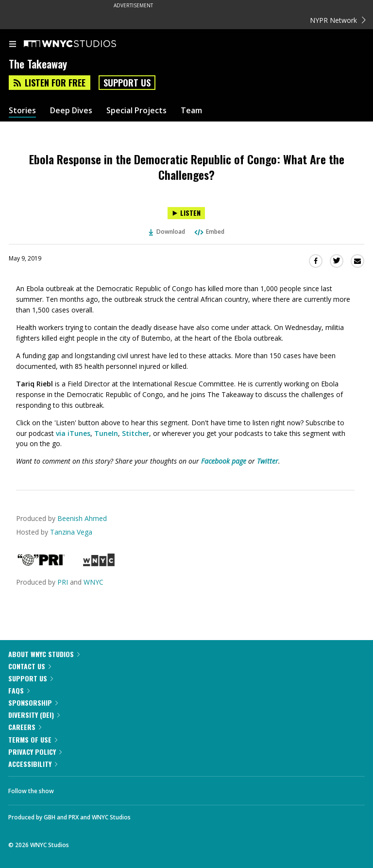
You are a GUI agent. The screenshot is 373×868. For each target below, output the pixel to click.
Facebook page (224, 461)
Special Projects (136, 111)
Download (167, 232)
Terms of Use (33, 739)
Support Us (127, 83)
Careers (25, 727)
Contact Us (30, 666)
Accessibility (33, 764)
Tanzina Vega (71, 532)
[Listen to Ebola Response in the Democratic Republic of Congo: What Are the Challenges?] (186, 213)
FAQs (19, 690)
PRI (63, 582)
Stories (22, 111)
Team (191, 111)
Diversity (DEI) (34, 715)
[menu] (13, 45)
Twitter (268, 461)
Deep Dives (71, 111)
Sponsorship (33, 703)
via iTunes (73, 433)
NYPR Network (338, 20)
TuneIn (106, 433)
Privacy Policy (35, 752)
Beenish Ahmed (82, 518)
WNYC (93, 582)
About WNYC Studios (44, 654)
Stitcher (136, 433)
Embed (209, 232)
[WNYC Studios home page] (82, 44)
